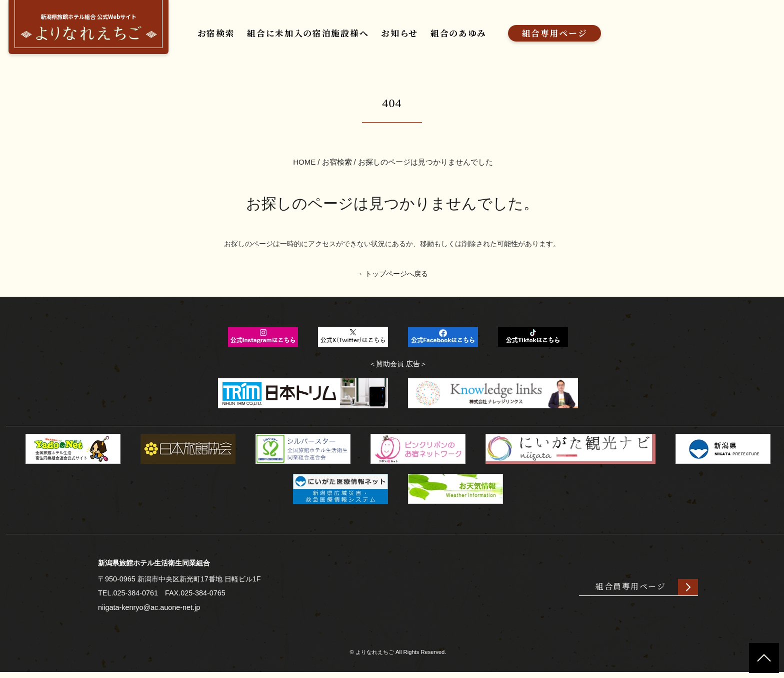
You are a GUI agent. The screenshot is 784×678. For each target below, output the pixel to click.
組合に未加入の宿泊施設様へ (304, 36)
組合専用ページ (552, 36)
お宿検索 (213, 36)
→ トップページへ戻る (392, 278)
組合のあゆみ (455, 36)
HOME (304, 165)
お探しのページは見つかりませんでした (425, 165)
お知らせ (396, 36)
